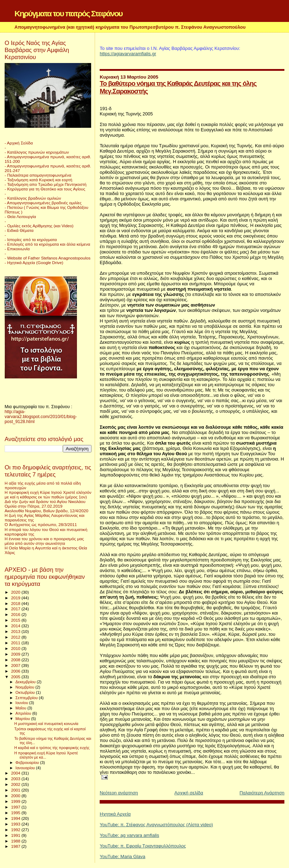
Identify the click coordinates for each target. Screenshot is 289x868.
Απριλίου (24, 713)
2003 (16, 779)
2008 (16, 660)
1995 (16, 813)
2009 (16, 654)
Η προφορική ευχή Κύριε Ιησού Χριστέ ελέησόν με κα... (46, 755)
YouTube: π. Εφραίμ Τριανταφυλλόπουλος (143, 846)
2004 (16, 773)
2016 (16, 614)
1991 (16, 835)
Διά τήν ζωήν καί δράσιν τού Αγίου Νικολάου (45, 501)
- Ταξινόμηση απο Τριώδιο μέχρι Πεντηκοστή (46, 184)
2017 (16, 609)
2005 (16, 677)
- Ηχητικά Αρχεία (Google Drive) (34, 262)
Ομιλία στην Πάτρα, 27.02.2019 (34, 506)
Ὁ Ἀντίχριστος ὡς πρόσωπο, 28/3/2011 (41, 524)
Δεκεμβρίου (26, 682)
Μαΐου (22, 708)
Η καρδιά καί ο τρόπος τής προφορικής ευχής (52, 748)
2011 (16, 643)
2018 (16, 603)
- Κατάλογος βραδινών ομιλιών (33, 198)
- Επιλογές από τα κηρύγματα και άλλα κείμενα (47, 244)
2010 (16, 648)
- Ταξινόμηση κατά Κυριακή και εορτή (38, 180)
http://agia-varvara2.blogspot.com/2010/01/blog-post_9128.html (41, 417)
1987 (16, 846)
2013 (16, 631)
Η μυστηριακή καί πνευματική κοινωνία (46, 724)
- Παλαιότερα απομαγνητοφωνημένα (38, 175)
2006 (16, 671)
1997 (16, 807)
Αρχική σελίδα (189, 793)
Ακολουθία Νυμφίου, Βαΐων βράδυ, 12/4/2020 (46, 511)
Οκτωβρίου (26, 692)
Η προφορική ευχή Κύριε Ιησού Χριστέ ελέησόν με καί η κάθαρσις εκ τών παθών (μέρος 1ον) (48, 495)
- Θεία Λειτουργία (20, 216)
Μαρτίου (23, 719)
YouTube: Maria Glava (122, 856)
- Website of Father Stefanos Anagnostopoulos (48, 258)
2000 (16, 796)
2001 (16, 790)
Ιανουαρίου (26, 768)
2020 (16, 592)
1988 (16, 841)
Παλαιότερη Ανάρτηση (262, 793)
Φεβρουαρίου (28, 763)
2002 (16, 784)
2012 (16, 637)
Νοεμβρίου (26, 687)
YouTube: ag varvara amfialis (129, 835)
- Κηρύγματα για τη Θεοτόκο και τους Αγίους (45, 189)
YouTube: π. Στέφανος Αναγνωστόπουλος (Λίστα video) (156, 825)
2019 (16, 598)
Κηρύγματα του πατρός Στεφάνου (68, 13)
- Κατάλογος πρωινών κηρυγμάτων (37, 152)
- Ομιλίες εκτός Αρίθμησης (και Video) (39, 226)
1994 (16, 818)
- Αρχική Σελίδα (19, 143)
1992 (16, 830)
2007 (16, 665)
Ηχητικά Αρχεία (115, 814)
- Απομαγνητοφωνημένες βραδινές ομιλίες (43, 203)
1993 (16, 824)
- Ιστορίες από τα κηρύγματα (31, 239)
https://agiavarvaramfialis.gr (128, 54)
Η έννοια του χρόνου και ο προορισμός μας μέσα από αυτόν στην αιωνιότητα (44, 541)
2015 (16, 620)
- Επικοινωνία (17, 249)
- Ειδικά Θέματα (19, 230)
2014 (16, 626)
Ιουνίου (23, 703)
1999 (16, 801)
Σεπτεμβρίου (27, 698)
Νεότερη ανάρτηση (119, 793)
